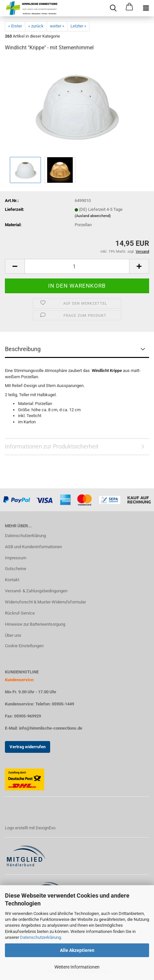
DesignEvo (46, 828)
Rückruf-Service (20, 613)
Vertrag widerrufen (28, 747)
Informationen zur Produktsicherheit (52, 446)
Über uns (13, 635)
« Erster (15, 26)
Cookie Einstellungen (24, 646)
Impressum (16, 558)
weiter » (57, 26)
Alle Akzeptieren (77, 950)
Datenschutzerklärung (40, 937)
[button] (15, 266)
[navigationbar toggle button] (146, 8)
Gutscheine (16, 569)
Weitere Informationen (77, 967)
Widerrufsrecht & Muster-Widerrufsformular (45, 602)
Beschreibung (23, 349)
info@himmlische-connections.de (51, 728)
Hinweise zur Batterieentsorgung (35, 624)
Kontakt (12, 580)
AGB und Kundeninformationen (33, 547)
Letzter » (78, 26)
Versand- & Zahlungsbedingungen (36, 591)
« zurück (36, 26)
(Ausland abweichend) (93, 216)
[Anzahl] (77, 266)
